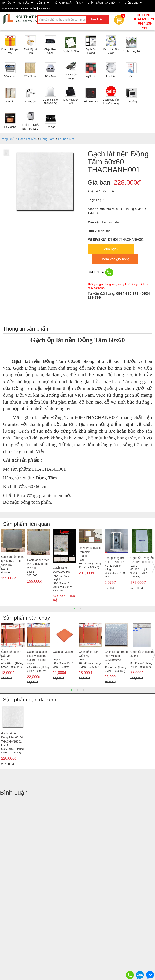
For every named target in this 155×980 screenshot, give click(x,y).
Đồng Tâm (47, 139)
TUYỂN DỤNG (133, 3)
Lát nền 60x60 (68, 139)
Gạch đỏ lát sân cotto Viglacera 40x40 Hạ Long (37, 656)
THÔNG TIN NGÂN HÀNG (68, 3)
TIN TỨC (8, 3)
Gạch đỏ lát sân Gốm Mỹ (89, 654)
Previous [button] (2, 567)
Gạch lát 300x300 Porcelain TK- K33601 (90, 552)
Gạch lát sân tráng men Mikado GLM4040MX (116, 656)
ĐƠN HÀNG (10, 9)
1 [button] (74, 609)
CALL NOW (100, 272)
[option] (13, 559)
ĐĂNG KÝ (45, 9)
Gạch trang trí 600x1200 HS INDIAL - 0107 (62, 572)
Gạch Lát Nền (27, 139)
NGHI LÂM (26, 3)
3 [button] (84, 690)
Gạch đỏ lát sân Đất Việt (11, 654)
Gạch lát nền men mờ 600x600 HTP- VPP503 (39, 564)
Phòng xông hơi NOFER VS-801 (115, 560)
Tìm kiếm (97, 19)
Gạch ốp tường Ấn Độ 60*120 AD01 (142, 560)
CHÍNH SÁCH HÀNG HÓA (104, 3)
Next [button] (153, 567)
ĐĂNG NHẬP (29, 9)
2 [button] (81, 609)
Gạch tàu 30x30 (63, 652)
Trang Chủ (7, 139)
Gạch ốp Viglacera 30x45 (142, 654)
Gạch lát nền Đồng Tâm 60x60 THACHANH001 (12, 737)
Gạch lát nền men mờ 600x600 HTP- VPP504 (13, 561)
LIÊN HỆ (43, 3)
